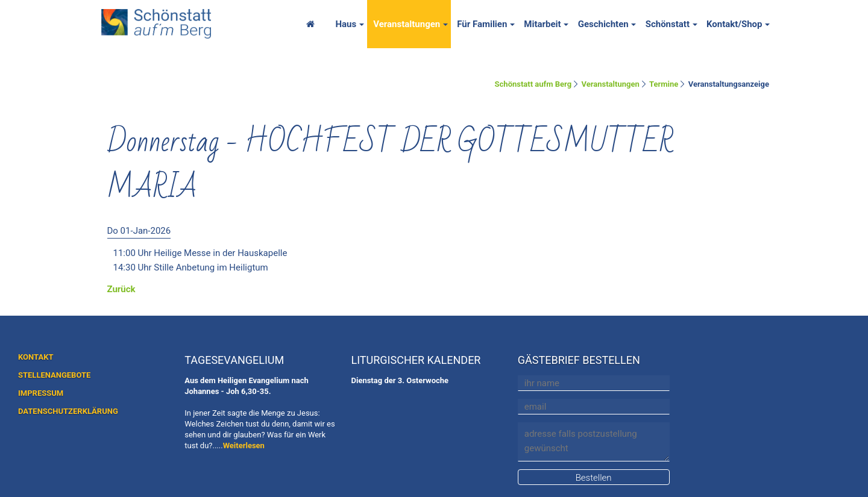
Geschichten (603, 24)
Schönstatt (668, 24)
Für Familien (482, 24)
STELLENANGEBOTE (54, 375)
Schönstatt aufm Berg (533, 84)
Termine (664, 84)
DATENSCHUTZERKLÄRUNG (68, 411)
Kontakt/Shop (734, 24)
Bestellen (594, 478)
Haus (346, 24)
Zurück (121, 289)
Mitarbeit (542, 24)
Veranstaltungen (407, 24)
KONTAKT (36, 357)
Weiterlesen (244, 445)
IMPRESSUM (41, 393)
